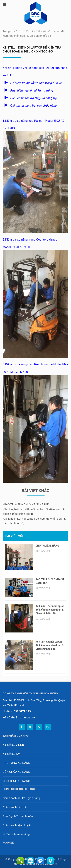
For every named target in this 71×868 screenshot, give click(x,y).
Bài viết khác (35, 491)
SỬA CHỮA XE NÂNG (16, 772)
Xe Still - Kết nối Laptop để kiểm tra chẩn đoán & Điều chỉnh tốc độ (50, 645)
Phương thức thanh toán (18, 816)
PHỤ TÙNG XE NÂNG (16, 763)
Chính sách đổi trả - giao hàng (21, 798)
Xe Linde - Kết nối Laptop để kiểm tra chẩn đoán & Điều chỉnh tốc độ (50, 610)
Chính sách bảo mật (15, 807)
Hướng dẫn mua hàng (16, 834)
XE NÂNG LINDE (13, 745)
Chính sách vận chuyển (17, 825)
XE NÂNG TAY (12, 754)
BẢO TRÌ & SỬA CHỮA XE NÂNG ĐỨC (26, 504)
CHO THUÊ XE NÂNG (47, 546)
